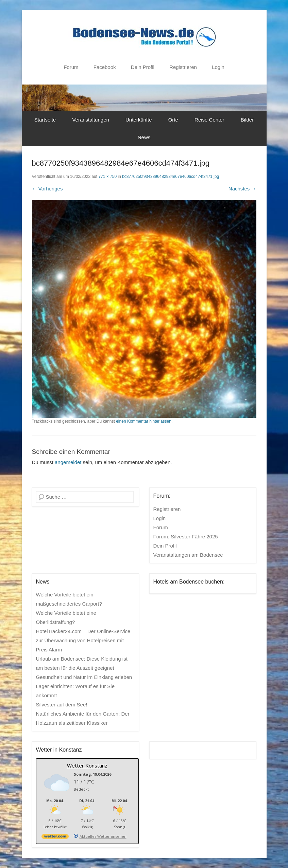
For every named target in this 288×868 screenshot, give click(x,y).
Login (218, 67)
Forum (71, 67)
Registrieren (183, 67)
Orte (173, 120)
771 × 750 (107, 177)
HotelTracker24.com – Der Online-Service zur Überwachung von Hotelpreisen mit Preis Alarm (83, 640)
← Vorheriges (47, 189)
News (144, 137)
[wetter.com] (55, 838)
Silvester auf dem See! (62, 705)
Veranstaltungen (90, 120)
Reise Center (209, 120)
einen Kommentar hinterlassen (144, 421)
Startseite (45, 120)
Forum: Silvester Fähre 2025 (186, 537)
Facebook (105, 67)
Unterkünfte (139, 120)
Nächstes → (242, 189)
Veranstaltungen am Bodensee (188, 555)
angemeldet (68, 462)
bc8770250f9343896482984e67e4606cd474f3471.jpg (171, 177)
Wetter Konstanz (87, 765)
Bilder (247, 120)
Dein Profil (143, 67)
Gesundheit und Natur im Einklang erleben (84, 677)
